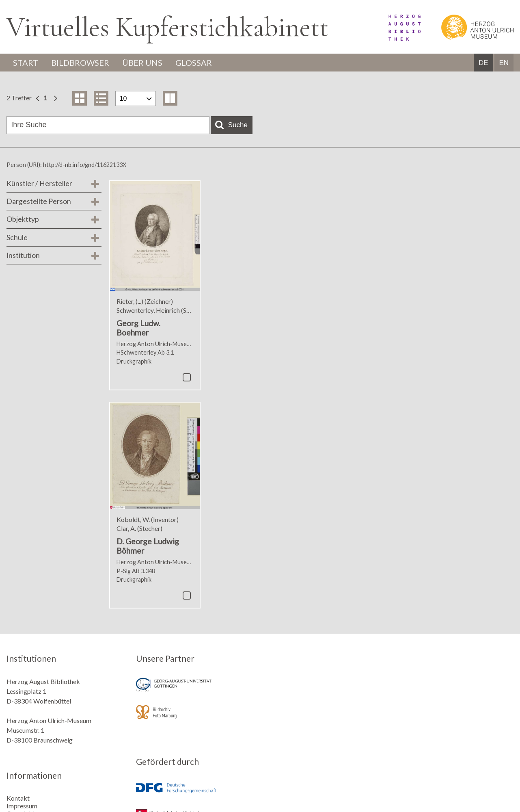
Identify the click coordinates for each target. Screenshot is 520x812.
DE (483, 63)
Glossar (194, 63)
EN (504, 63)
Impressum (22, 806)
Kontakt (18, 798)
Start (26, 63)
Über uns (142, 63)
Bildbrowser (80, 63)
